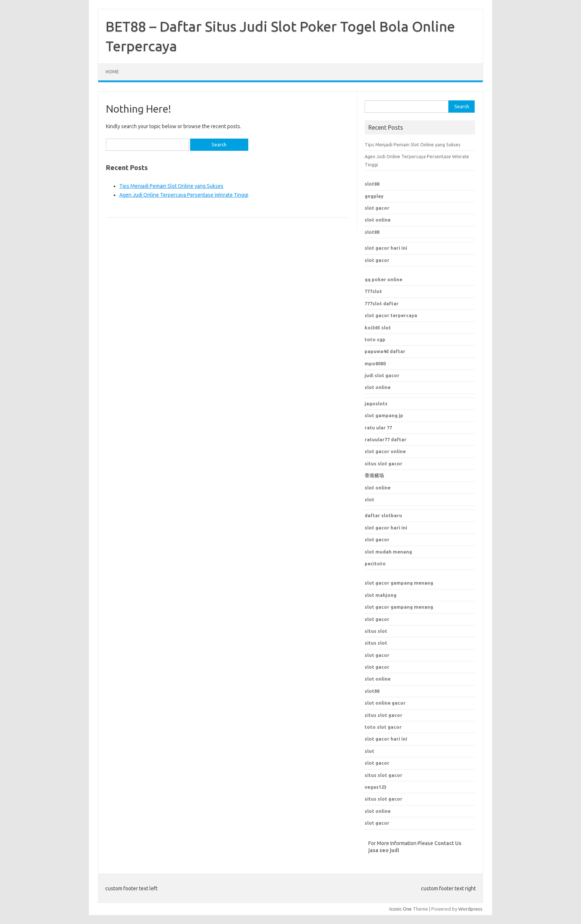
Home (112, 72)
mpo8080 (375, 363)
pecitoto (375, 564)
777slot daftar (382, 303)
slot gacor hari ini (386, 248)
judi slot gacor (382, 375)
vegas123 (376, 787)
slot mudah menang (388, 552)
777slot (373, 291)
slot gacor (377, 208)
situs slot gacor (384, 463)
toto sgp (375, 339)
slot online (378, 220)
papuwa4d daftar (385, 351)
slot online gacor (385, 703)
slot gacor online (385, 451)
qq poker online (384, 279)
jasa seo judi (384, 850)
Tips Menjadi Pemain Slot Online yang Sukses (171, 186)
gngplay (374, 196)
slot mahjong (381, 595)
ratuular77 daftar (386, 439)
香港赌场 (374, 475)
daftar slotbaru (383, 515)
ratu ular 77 (378, 428)
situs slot (376, 631)
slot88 (372, 184)
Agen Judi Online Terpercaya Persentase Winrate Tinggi (184, 195)
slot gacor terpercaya (391, 315)
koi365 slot (378, 328)
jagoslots (376, 403)
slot (369, 499)
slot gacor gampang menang (399, 583)
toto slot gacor (383, 727)
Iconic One (401, 909)
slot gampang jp (384, 415)
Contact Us (448, 843)
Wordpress (470, 909)
